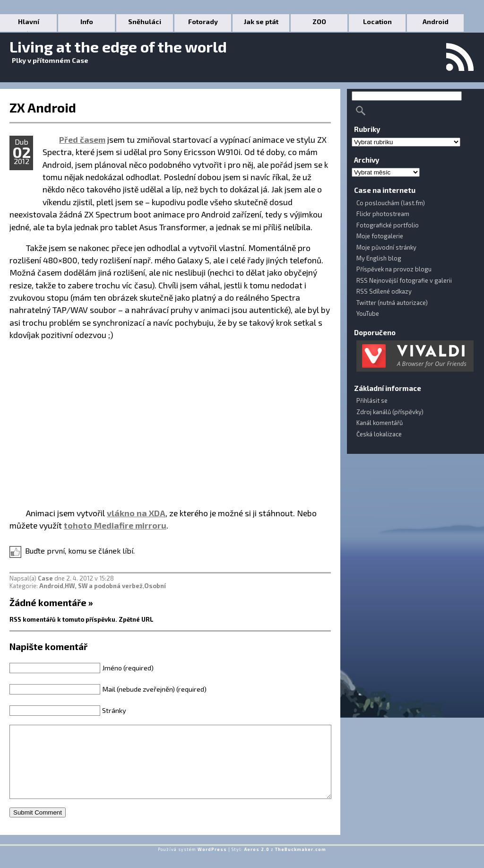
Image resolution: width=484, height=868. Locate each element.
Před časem (82, 139)
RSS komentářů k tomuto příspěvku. (63, 619)
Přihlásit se (372, 400)
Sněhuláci (145, 22)
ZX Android (43, 107)
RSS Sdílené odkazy (384, 291)
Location (377, 22)
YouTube (368, 313)
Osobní (155, 586)
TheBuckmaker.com (301, 864)
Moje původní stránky (386, 247)
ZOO (319, 22)
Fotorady (203, 22)
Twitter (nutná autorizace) (392, 303)
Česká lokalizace (379, 434)
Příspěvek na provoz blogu (394, 269)
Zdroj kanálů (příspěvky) (390, 412)
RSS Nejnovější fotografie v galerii (404, 280)
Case (45, 578)
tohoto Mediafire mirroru (115, 525)
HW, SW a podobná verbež (104, 586)
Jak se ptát (261, 22)
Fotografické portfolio (388, 225)
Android (436, 22)
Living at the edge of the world (118, 46)
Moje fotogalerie (380, 236)
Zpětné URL (136, 619)
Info (87, 22)
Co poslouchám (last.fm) (391, 203)
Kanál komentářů (380, 423)
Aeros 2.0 (257, 864)
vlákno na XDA (136, 513)
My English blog (379, 258)
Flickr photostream (383, 214)
